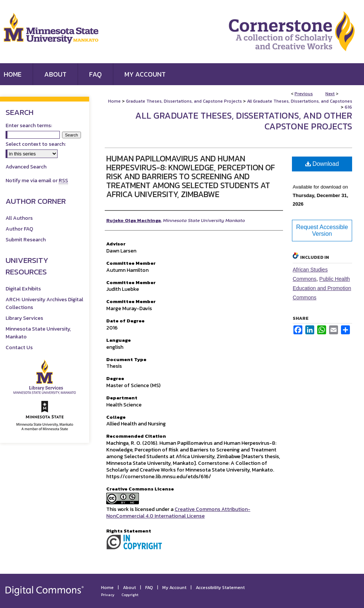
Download (322, 164)
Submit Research (26, 240)
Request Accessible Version (322, 230)
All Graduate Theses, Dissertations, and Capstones (300, 101)
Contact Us (19, 348)
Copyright (130, 595)
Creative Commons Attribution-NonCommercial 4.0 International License (178, 513)
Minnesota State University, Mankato (38, 333)
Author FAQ (19, 229)
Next (330, 94)
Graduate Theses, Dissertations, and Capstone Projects (184, 101)
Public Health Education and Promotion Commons (322, 288)
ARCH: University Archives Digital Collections (44, 303)
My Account (174, 588)
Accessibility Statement (220, 588)
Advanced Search (26, 167)
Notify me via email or (37, 181)
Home (114, 101)
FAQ (149, 588)
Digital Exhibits (23, 289)
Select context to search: (36, 144)
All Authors (19, 218)
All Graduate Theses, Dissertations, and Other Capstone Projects (244, 121)
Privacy (108, 595)
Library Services (24, 318)
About (129, 588)
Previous (304, 94)
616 (348, 107)
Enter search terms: (29, 126)
